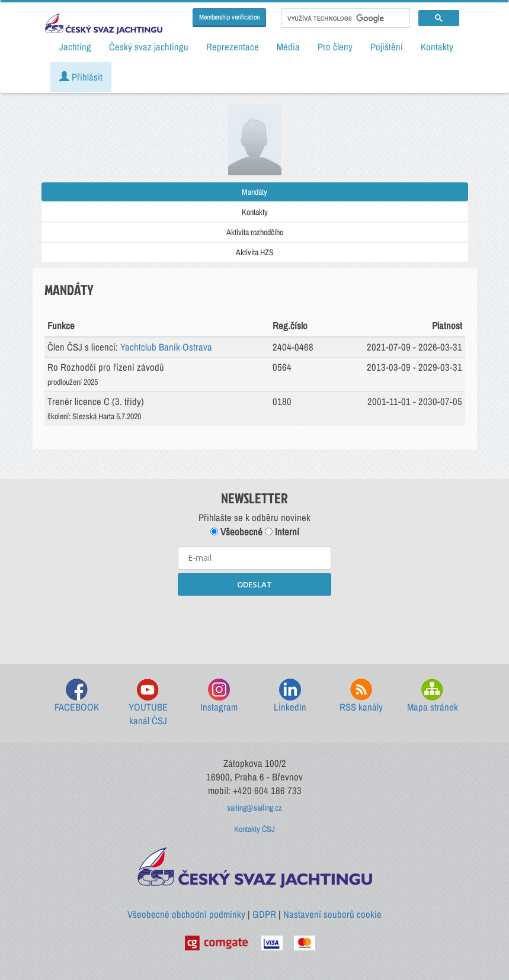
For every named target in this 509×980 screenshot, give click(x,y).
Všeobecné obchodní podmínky (186, 914)
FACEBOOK (77, 696)
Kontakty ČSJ (254, 829)
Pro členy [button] (335, 47)
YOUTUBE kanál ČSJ (148, 703)
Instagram (219, 696)
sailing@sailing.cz (254, 808)
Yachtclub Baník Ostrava (166, 347)
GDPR (264, 914)
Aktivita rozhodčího (255, 232)
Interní (282, 532)
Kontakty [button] (437, 47)
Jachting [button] (75, 47)
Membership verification (229, 17)
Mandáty (254, 192)
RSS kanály (361, 696)
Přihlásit (81, 77)
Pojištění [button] (387, 47)
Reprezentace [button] (233, 47)
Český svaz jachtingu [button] (149, 47)
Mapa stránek (433, 696)
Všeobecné (236, 532)
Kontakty (255, 212)
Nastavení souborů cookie (332, 914)
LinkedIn (290, 696)
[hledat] (345, 18)
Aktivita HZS (255, 252)
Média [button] (288, 47)
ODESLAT (254, 584)
